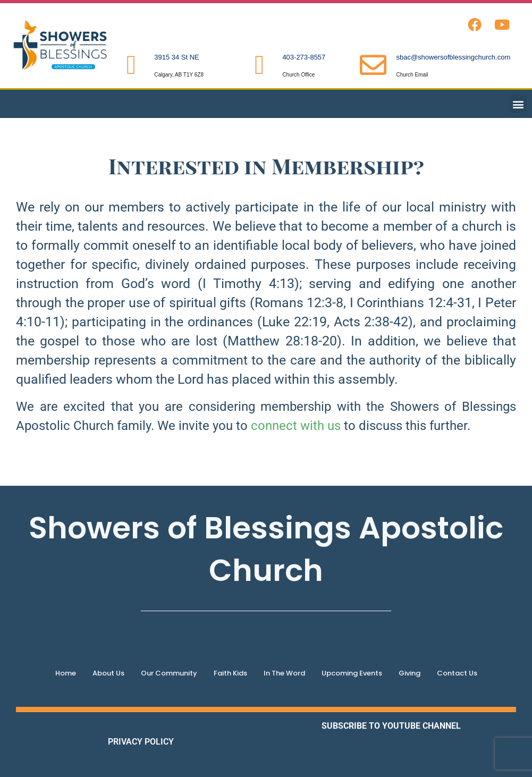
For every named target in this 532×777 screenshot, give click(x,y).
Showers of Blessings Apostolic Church (266, 549)
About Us (108, 673)
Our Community (169, 673)
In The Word (284, 673)
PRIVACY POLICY (141, 742)
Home (66, 673)
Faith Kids (230, 673)
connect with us (296, 426)
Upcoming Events (352, 673)
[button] (518, 104)
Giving (409, 673)
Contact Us (457, 673)
